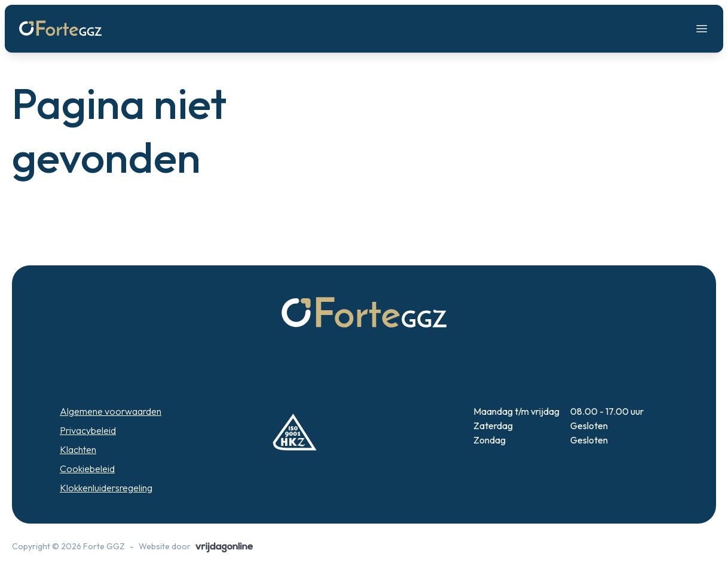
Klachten (78, 449)
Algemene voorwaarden (111, 411)
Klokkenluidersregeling (106, 488)
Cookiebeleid (87, 469)
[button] (60, 29)
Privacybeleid (88, 430)
